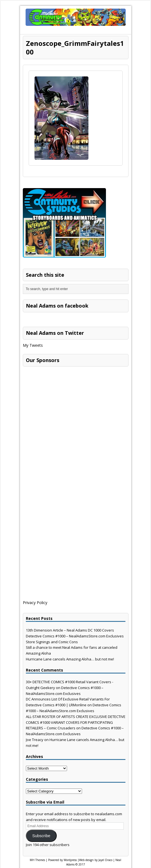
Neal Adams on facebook (57, 306)
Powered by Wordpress (62, 860)
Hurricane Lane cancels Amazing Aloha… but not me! (70, 659)
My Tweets (33, 345)
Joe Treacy (35, 740)
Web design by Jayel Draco (96, 860)
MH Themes (37, 860)
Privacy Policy (35, 603)
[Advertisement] (65, 404)
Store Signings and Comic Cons (52, 642)
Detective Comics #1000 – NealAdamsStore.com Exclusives (75, 636)
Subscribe (41, 836)
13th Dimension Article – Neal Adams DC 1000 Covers (70, 630)
